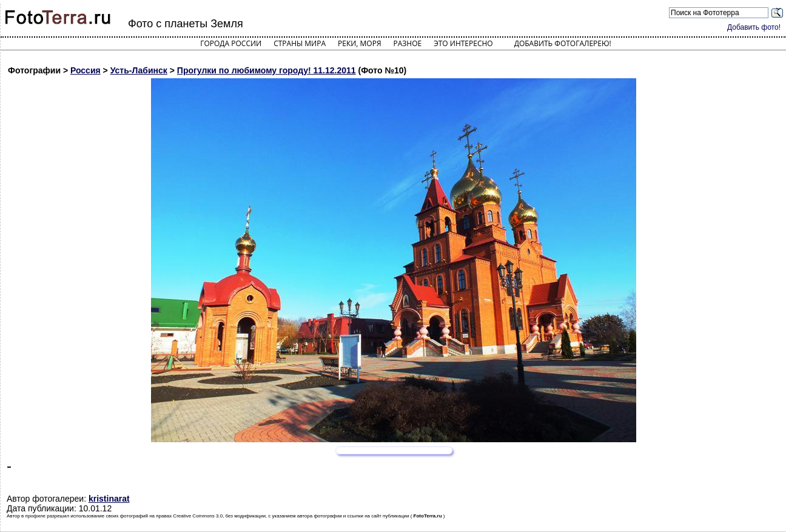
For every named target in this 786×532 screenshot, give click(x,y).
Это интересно (463, 43)
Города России (231, 43)
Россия (86, 70)
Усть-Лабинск (139, 70)
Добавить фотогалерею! (563, 43)
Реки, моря (359, 43)
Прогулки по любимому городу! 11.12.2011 (267, 70)
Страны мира (300, 43)
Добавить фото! (754, 27)
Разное (408, 43)
